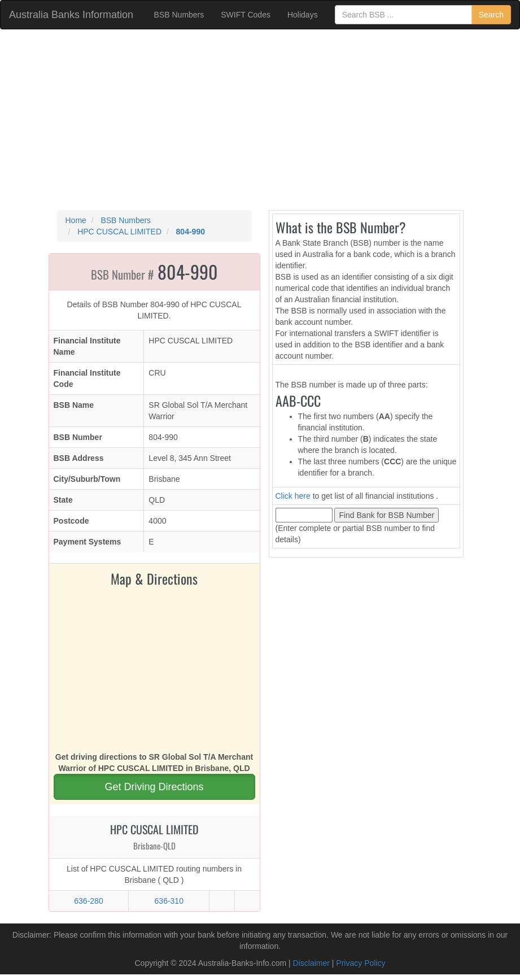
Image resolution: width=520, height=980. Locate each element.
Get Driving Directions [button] (154, 787)
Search (491, 15)
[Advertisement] (260, 120)
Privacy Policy (360, 963)
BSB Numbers (179, 15)
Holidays (303, 15)
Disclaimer (311, 963)
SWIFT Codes (246, 15)
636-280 (88, 901)
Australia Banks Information (71, 15)
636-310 (169, 901)
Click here (293, 496)
